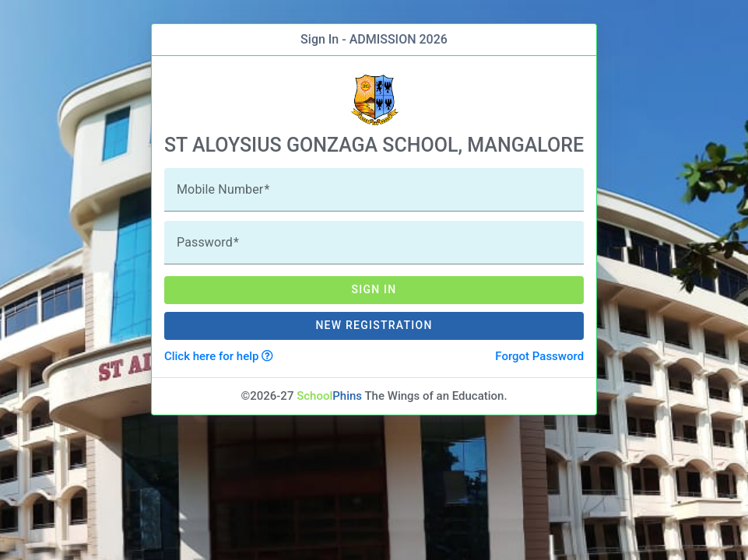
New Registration (374, 325)
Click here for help (219, 356)
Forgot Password (539, 356)
